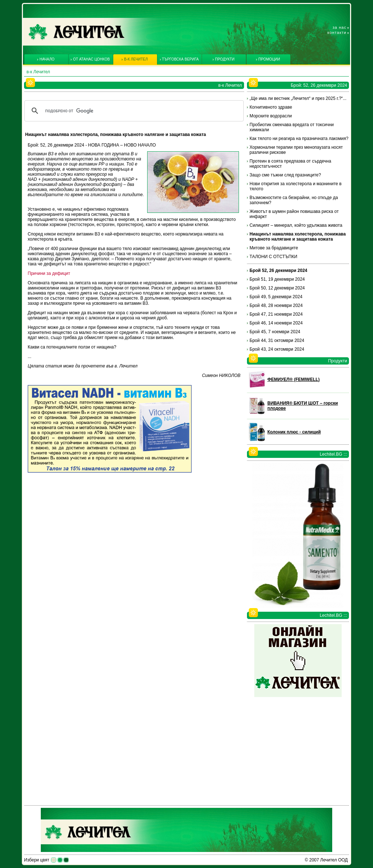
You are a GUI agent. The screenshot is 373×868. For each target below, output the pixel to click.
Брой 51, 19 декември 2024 (277, 279)
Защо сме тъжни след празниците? (285, 175)
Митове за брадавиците (274, 248)
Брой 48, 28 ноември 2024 (276, 305)
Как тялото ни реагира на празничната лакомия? (299, 139)
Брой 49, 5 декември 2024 (276, 297)
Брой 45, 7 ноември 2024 (275, 332)
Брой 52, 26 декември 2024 (278, 270)
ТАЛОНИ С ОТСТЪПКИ (273, 257)
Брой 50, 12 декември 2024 (277, 288)
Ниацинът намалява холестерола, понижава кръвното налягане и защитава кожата (298, 237)
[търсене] (133, 111)
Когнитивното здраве (271, 107)
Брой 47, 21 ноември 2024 (276, 314)
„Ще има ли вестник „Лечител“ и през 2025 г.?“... (298, 98)
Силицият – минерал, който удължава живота (296, 225)
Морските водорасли (271, 116)
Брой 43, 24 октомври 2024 (277, 349)
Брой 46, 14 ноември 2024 (276, 323)
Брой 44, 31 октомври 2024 (277, 340)
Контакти (337, 32)
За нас (339, 27)
